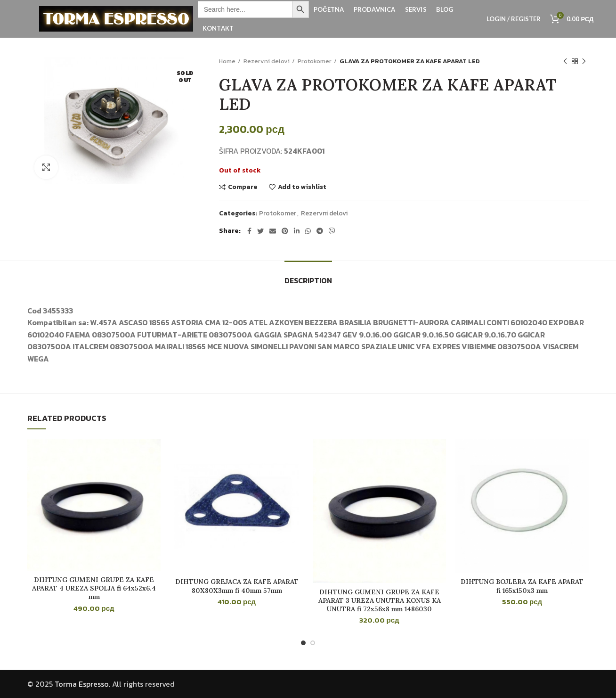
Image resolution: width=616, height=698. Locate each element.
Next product (584, 62)
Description (308, 280)
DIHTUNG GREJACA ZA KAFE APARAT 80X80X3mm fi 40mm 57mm (237, 586)
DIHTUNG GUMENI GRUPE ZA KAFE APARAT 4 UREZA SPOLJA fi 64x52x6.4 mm (94, 588)
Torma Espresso (82, 684)
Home (227, 61)
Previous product (565, 62)
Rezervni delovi (267, 61)
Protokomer (315, 61)
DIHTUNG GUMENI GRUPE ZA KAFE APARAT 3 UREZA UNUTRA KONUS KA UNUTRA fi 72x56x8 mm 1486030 (380, 600)
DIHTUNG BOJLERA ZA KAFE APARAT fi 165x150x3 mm (522, 586)
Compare (243, 187)
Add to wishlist (302, 187)
